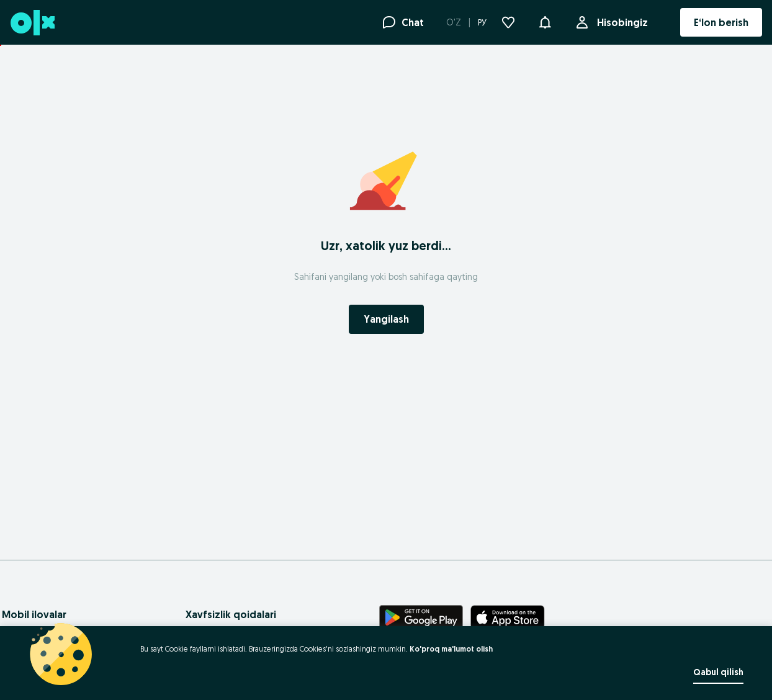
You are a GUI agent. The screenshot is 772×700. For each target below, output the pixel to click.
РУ (482, 22)
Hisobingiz (620, 22)
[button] (545, 21)
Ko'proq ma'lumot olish (451, 649)
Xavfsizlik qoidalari (231, 614)
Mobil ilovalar (34, 614)
